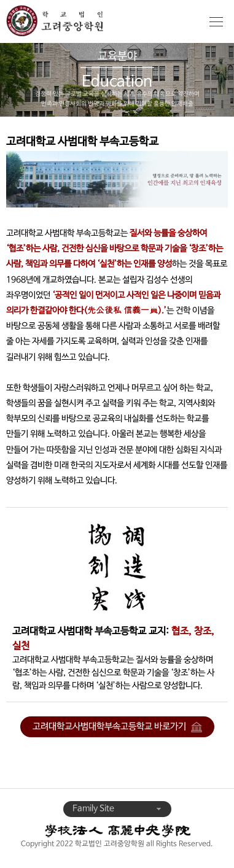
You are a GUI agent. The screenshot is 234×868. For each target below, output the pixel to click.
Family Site (117, 809)
